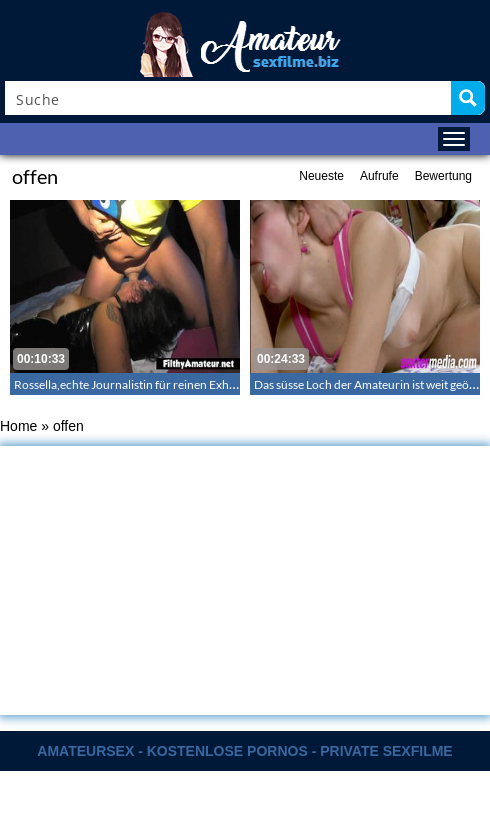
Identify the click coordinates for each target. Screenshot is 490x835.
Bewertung (443, 176)
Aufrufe (379, 176)
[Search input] (229, 98)
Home (18, 426)
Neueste (321, 176)
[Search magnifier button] (468, 98)
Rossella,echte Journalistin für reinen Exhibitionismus (153, 384)
